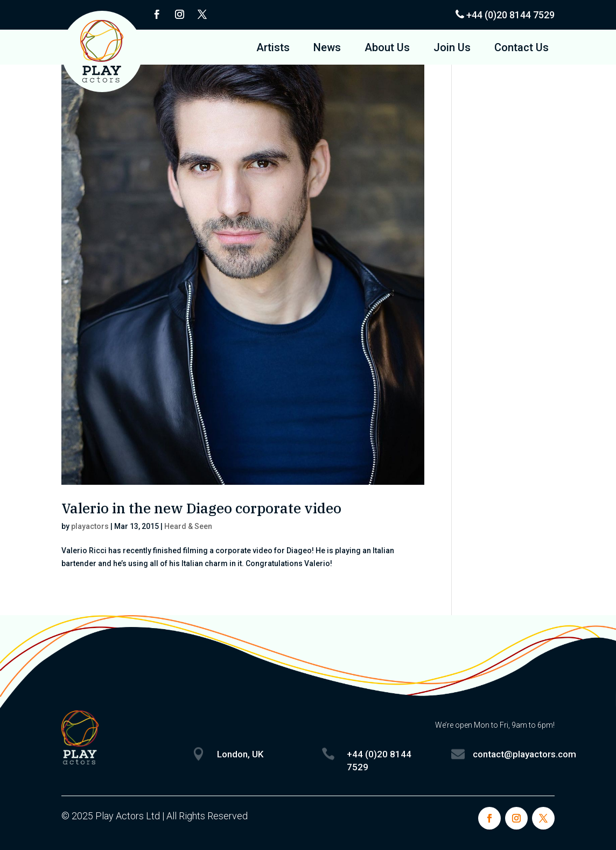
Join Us (452, 49)
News (327, 49)
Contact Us (521, 49)
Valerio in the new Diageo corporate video (201, 508)
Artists (273, 49)
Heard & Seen (188, 526)
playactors (90, 526)
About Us (387, 49)
